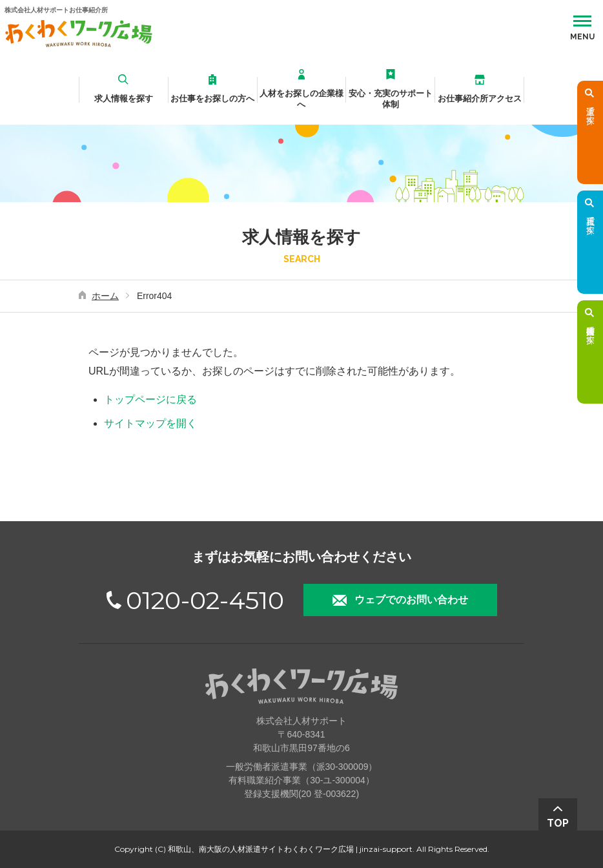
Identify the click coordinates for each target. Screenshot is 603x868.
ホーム (105, 296)
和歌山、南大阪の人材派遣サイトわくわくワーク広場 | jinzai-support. (291, 849)
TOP (558, 823)
